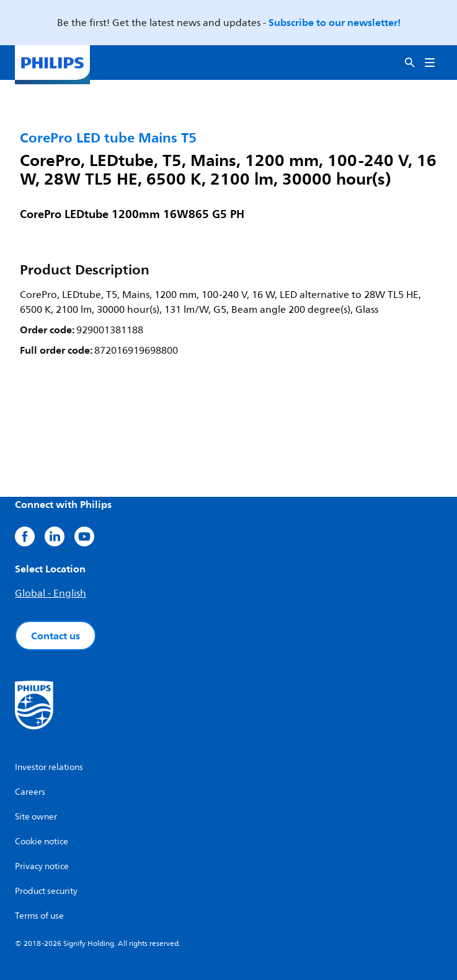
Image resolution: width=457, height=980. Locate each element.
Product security (46, 891)
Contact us (55, 636)
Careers (30, 792)
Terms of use (39, 916)
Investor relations (49, 767)
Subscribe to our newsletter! (335, 22)
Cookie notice (42, 842)
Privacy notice (42, 866)
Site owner (36, 817)
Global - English (51, 593)
